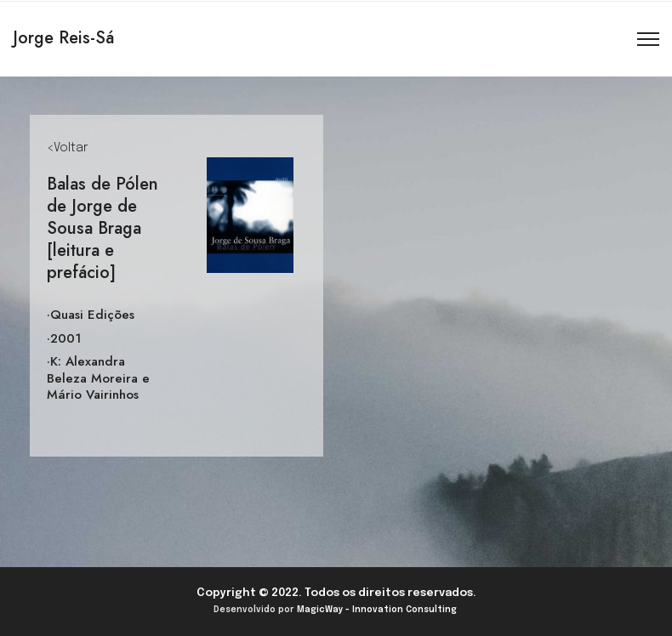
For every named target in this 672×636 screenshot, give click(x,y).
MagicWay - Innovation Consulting (377, 610)
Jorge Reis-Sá (63, 38)
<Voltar (67, 148)
